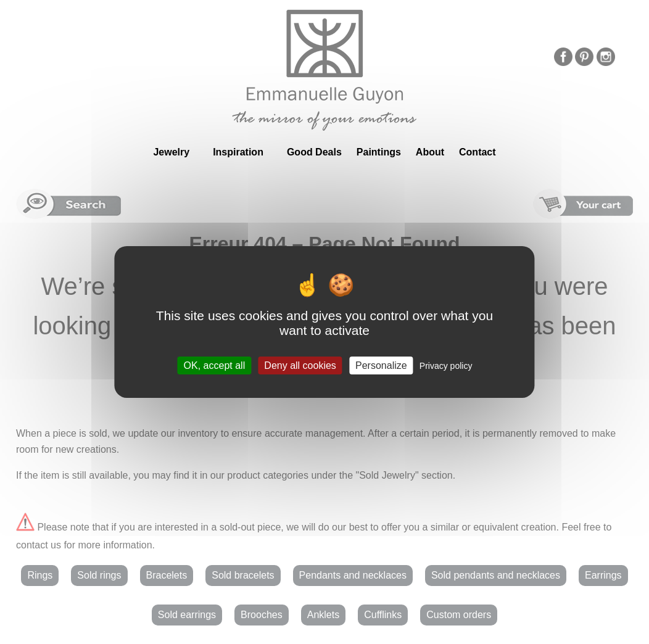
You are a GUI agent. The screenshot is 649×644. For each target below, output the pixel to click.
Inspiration (238, 152)
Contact (477, 152)
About (430, 152)
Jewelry (171, 152)
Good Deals (314, 152)
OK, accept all (215, 365)
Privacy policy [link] (446, 366)
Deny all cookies (300, 365)
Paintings (379, 152)
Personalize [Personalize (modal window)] (381, 365)
